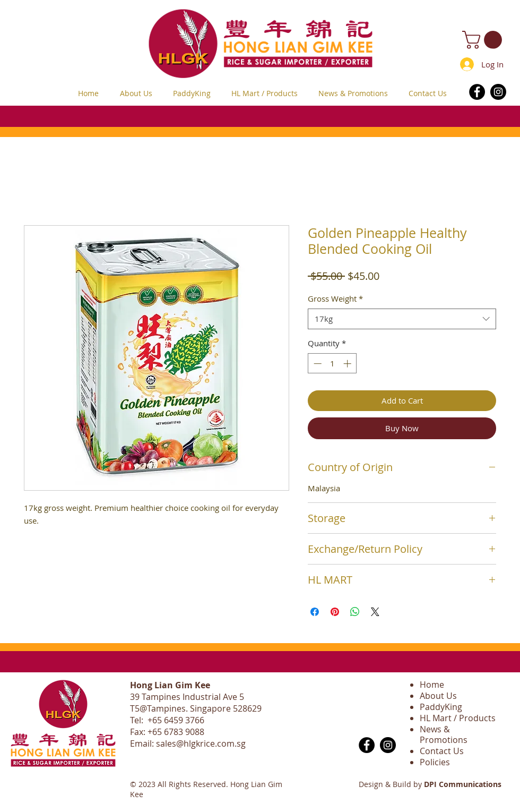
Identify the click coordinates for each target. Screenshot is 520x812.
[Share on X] (375, 612)
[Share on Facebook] (315, 612)
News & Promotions (444, 735)
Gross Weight (335, 298)
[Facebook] (477, 92)
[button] (484, 40)
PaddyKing (441, 707)
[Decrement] (317, 364)
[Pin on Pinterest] (335, 612)
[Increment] (348, 364)
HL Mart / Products (458, 718)
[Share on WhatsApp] (355, 612)
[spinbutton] (332, 364)
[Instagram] (498, 92)
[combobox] (402, 319)
